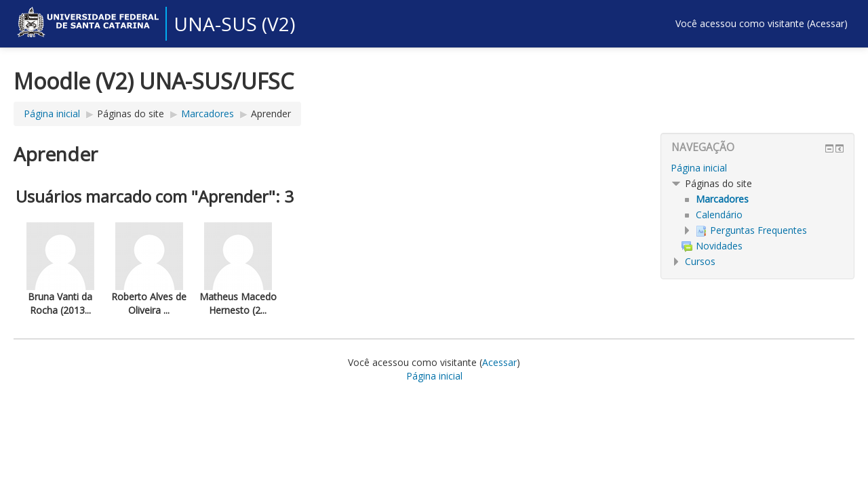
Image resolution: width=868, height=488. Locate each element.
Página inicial (52, 114)
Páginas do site (131, 114)
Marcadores (208, 114)
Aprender (271, 114)
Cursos (700, 261)
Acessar (827, 23)
